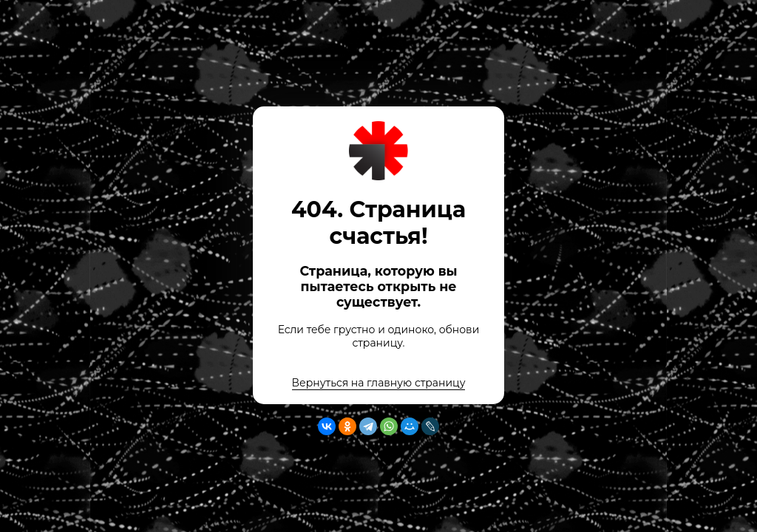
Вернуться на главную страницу (379, 383)
